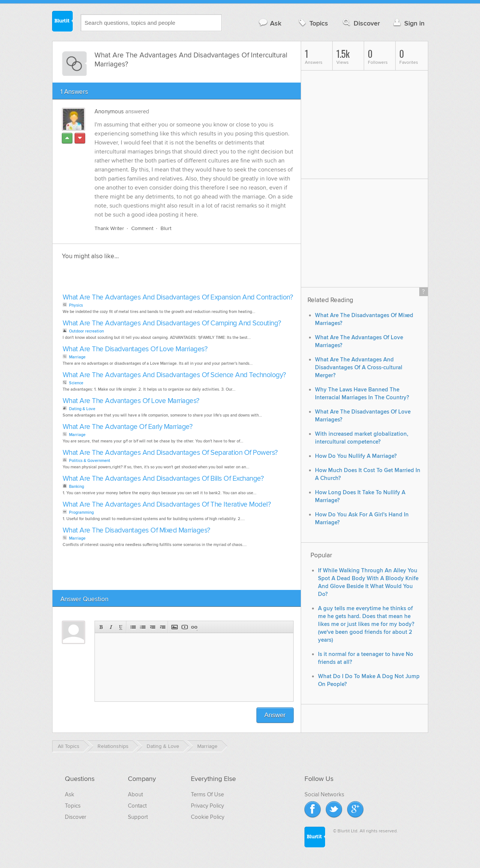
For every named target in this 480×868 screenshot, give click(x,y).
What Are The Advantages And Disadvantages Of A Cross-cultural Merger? (359, 368)
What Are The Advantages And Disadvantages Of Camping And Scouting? (172, 323)
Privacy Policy (207, 806)
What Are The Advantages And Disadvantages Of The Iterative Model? (167, 505)
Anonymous (109, 111)
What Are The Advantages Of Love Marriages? (131, 401)
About (135, 794)
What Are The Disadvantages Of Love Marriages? (135, 349)
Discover (361, 23)
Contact (137, 806)
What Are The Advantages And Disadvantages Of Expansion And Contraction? (178, 297)
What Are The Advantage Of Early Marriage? (128, 427)
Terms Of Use (207, 794)
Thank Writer (109, 228)
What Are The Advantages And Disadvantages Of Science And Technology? (174, 375)
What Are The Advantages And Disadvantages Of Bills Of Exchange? (163, 479)
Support (138, 817)
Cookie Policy (208, 817)
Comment (142, 228)
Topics (313, 23)
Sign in (408, 23)
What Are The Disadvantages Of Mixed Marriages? (136, 530)
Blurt (166, 228)
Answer (275, 715)
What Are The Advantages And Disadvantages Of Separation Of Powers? (170, 453)
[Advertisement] (147, 279)
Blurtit (63, 22)
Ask (270, 23)
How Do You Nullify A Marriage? (356, 456)
